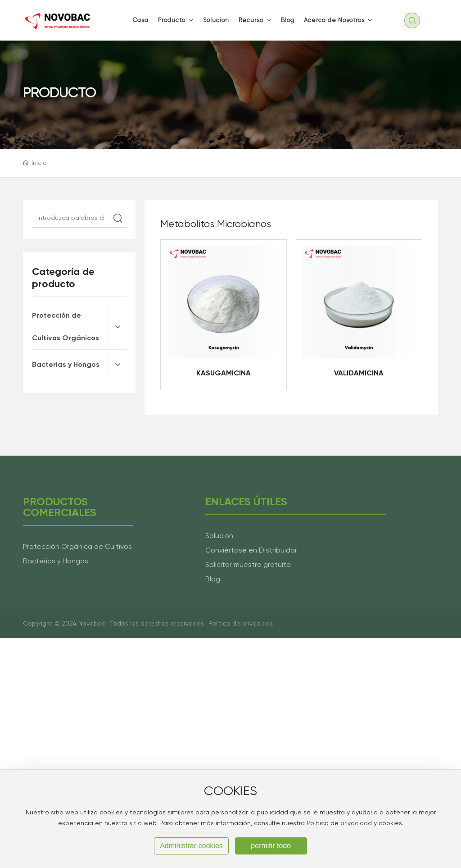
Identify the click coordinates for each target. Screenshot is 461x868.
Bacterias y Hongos (56, 561)
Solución (219, 536)
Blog (213, 579)
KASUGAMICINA (224, 373)
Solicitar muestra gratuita (248, 564)
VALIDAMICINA (359, 373)
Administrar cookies (191, 846)
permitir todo (271, 846)
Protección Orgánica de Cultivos (77, 546)
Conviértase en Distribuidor (251, 550)
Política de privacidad (241, 623)
